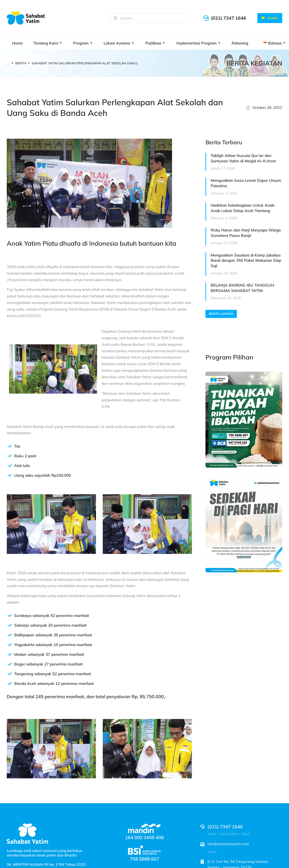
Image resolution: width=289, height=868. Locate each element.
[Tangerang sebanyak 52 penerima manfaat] (10, 674)
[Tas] (10, 446)
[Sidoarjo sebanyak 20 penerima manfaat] (10, 625)
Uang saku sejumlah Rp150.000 (43, 475)
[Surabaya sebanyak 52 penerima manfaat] (10, 616)
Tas (17, 446)
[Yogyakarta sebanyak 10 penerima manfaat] (10, 645)
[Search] (116, 18)
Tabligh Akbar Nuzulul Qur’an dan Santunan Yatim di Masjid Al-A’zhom (243, 158)
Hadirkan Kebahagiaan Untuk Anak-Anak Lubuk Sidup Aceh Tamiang (243, 208)
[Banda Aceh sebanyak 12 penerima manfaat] (10, 684)
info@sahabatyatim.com (228, 844)
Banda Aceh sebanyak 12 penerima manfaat (54, 683)
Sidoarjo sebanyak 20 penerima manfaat (50, 625)
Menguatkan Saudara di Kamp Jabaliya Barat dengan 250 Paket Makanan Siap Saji (246, 260)
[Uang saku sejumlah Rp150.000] (10, 475)
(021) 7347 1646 (228, 18)
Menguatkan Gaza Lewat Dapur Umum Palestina (246, 183)
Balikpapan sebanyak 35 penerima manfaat (53, 635)
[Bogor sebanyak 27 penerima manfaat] (10, 664)
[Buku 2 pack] (10, 456)
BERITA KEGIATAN (254, 63)
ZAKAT (270, 18)
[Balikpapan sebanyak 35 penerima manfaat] (10, 635)
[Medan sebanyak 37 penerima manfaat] (10, 654)
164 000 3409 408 (144, 837)
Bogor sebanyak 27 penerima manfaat (48, 664)
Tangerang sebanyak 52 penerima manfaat (52, 674)
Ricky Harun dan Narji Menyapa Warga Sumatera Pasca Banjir (246, 233)
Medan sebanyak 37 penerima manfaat (49, 654)
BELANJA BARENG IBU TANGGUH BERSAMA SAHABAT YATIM (242, 288)
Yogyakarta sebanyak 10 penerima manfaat (53, 645)
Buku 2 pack (25, 456)
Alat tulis (22, 465)
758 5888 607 (144, 859)
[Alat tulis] (10, 466)
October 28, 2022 (267, 107)
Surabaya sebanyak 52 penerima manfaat (52, 615)
